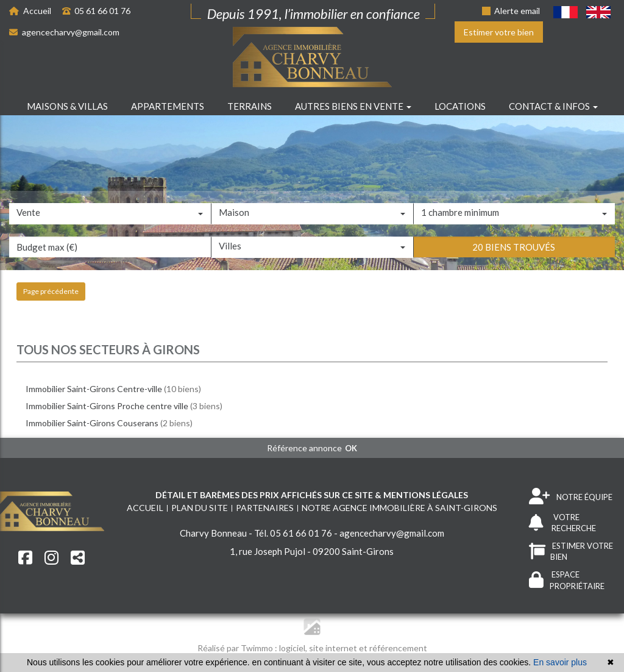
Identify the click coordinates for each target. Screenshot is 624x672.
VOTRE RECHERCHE (562, 523)
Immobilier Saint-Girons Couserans (92, 423)
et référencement (393, 648)
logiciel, (294, 648)
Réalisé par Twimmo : (237, 648)
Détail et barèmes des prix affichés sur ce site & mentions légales (312, 495)
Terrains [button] (250, 106)
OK (351, 448)
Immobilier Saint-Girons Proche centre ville (107, 406)
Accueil (30, 11)
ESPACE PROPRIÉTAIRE (566, 580)
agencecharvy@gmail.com (64, 32)
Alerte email (511, 11)
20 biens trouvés (514, 277)
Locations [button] (460, 106)
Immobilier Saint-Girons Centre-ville (94, 389)
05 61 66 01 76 (97, 11)
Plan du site (200, 508)
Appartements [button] (168, 106)
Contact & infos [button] (553, 106)
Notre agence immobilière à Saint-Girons (399, 508)
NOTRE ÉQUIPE (571, 497)
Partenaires (265, 508)
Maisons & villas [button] (67, 106)
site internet (334, 648)
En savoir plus (560, 662)
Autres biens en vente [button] (353, 106)
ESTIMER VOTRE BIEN (571, 552)
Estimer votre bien (499, 32)
